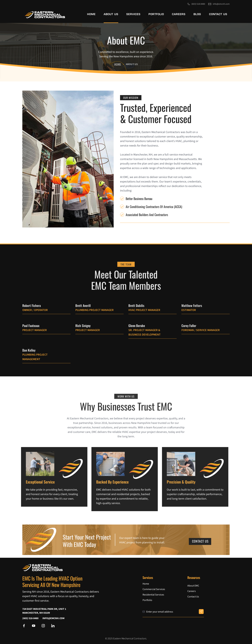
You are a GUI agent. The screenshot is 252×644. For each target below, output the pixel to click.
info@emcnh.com (221, 4)
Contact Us (200, 545)
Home (118, 64)
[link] (45, 15)
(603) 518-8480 (198, 4)
